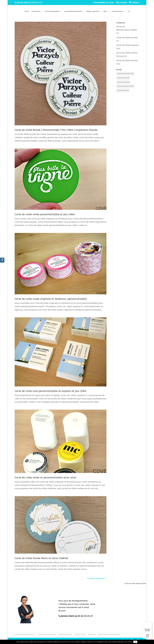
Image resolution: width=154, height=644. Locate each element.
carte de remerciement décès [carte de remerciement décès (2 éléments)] (125, 74)
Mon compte (121, 3)
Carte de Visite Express (127, 45)
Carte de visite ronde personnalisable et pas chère (45, 214)
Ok (135, 642)
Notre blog (92, 635)
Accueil (27, 11)
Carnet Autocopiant (117, 11)
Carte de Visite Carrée (127, 38)
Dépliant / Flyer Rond (93, 11)
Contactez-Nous (80, 635)
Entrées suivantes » (97, 578)
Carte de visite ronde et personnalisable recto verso (45, 478)
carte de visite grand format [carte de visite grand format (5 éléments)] (125, 86)
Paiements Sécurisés (65, 635)
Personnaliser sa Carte (104, 3)
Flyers (105, 11)
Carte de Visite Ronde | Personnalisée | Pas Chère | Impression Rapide (56, 130)
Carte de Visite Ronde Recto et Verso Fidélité (41, 558)
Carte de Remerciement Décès (73, 11)
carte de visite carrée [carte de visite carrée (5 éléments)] (123, 78)
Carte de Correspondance (52, 11)
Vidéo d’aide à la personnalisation (109, 635)
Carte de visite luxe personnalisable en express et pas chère (50, 391)
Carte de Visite (36, 11)
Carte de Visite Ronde (127, 61)
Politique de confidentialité (47, 635)
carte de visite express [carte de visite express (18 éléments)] (123, 82)
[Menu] (151, 623)
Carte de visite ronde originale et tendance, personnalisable (51, 299)
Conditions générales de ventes (25, 635)
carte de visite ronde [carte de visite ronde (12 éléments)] (123, 90)
